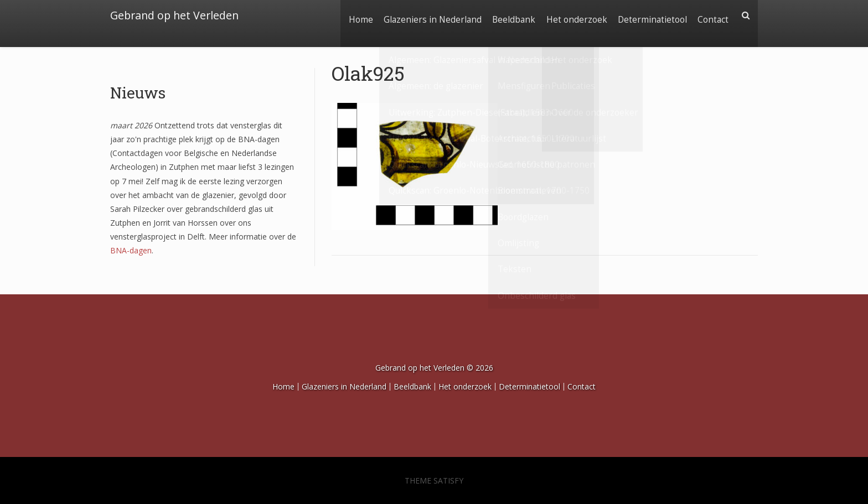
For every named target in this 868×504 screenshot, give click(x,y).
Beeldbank (505, 15)
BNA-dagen (131, 250)
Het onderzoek (570, 15)
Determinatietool (649, 15)
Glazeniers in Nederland (421, 15)
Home (347, 15)
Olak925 (368, 73)
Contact (712, 15)
